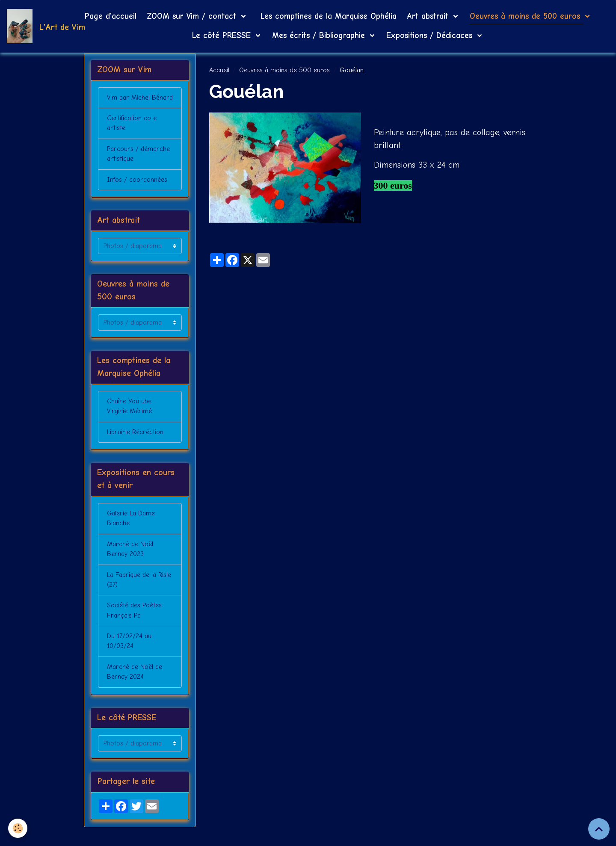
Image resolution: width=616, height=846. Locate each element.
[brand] (35, 26)
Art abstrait (429, 16)
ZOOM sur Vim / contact (193, 16)
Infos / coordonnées (137, 192)
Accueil (219, 70)
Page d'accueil (111, 16)
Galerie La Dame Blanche (131, 534)
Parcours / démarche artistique (138, 166)
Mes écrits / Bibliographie (320, 35)
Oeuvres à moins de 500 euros (526, 16)
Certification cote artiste (132, 135)
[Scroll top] (599, 829)
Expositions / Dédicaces (431, 35)
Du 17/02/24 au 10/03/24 (130, 659)
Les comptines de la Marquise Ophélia (327, 16)
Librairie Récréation (135, 447)
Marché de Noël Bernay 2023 (130, 565)
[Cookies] (18, 828)
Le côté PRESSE (223, 35)
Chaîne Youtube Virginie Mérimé (130, 420)
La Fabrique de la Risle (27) (139, 596)
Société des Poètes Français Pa (134, 627)
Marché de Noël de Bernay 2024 (135, 690)
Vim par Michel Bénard (129, 104)
